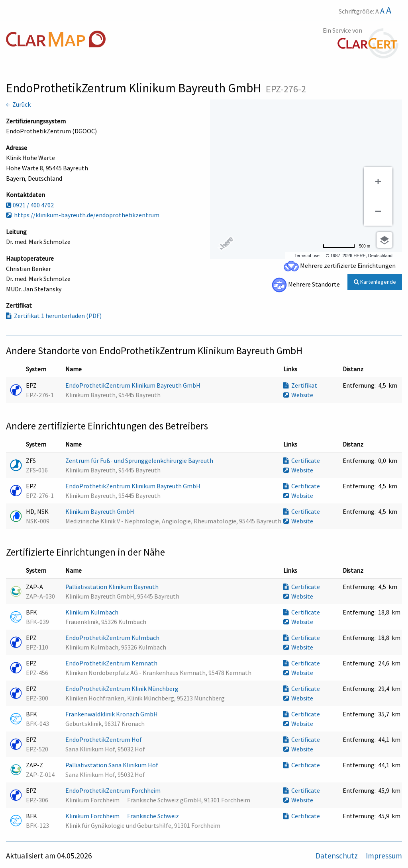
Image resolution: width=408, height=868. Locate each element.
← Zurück (18, 104)
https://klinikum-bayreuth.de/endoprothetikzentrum (83, 215)
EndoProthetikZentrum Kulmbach (113, 638)
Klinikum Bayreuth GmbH (100, 511)
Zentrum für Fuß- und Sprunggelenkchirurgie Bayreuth (140, 460)
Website (298, 395)
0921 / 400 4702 (30, 205)
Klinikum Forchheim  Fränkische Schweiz (123, 816)
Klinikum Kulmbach (92, 612)
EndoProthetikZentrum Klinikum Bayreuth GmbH (133, 385)
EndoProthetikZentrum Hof (104, 739)
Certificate (302, 460)
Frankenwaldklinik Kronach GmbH (112, 714)
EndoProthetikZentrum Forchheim (114, 790)
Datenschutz (337, 856)
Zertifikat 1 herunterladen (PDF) (54, 316)
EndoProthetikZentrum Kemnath (112, 663)
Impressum (384, 856)
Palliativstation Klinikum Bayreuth (113, 587)
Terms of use (307, 256)
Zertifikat (300, 385)
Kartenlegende (375, 282)
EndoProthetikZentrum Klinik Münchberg (123, 689)
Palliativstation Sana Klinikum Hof (112, 765)
